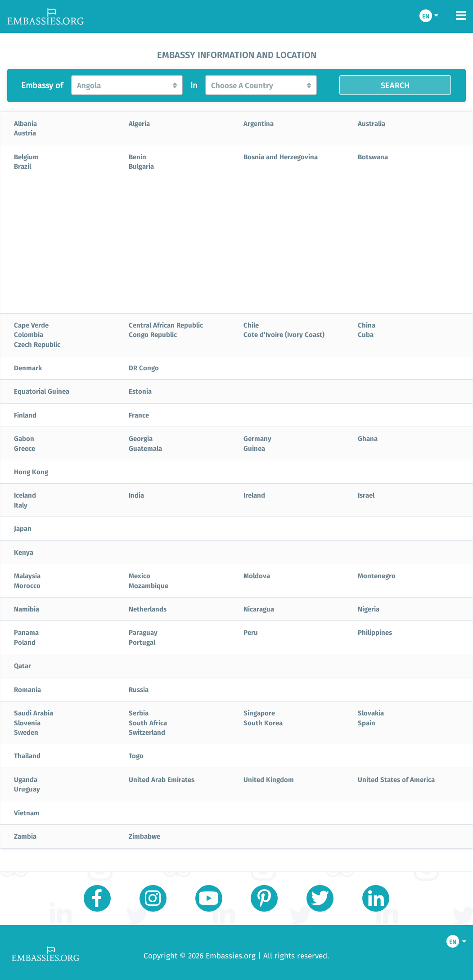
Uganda (26, 779)
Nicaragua (259, 609)
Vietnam (27, 813)
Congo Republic (153, 334)
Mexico (140, 575)
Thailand (27, 755)
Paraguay (143, 632)
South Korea (263, 723)
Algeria (139, 123)
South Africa (148, 723)
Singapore (259, 713)
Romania (27, 689)
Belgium (26, 157)
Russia (139, 689)
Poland (25, 642)
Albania (25, 123)
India (136, 495)
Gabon (24, 438)
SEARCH (395, 85)
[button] (127, 85)
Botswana (373, 157)
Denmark (28, 368)
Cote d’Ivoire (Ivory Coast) (284, 334)
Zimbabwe (144, 836)
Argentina (259, 123)
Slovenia (27, 723)
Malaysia (27, 575)
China (367, 325)
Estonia (140, 391)
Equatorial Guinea (42, 391)
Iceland (25, 495)
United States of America (396, 779)
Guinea (254, 448)
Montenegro (377, 575)
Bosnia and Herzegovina (281, 157)
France (139, 415)
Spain (367, 723)
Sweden (26, 732)
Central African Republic (166, 325)
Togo (136, 755)
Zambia (25, 836)
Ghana (368, 438)
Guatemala (145, 448)
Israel (366, 495)
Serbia (139, 713)
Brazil (23, 166)
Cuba (366, 334)
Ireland (254, 495)
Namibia (27, 609)
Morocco (27, 585)
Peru (251, 632)
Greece (25, 448)
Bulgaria (141, 166)
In (194, 85)
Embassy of (42, 85)
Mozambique (149, 585)
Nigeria (369, 609)
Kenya (24, 552)
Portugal (142, 642)
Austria (25, 133)
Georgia (141, 438)
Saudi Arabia (34, 713)
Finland (25, 415)
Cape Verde (31, 325)
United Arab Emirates (162, 779)
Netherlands (148, 609)
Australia (372, 123)
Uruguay (27, 789)
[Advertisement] (237, 246)
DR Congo (144, 368)
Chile (251, 325)
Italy (21, 505)
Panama (26, 632)
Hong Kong (31, 472)
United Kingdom (269, 779)
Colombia (29, 334)
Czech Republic (37, 344)
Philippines (375, 632)
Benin (137, 157)
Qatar (23, 665)
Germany (257, 438)
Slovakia (371, 713)
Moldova (257, 575)
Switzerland (147, 732)
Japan (23, 528)
